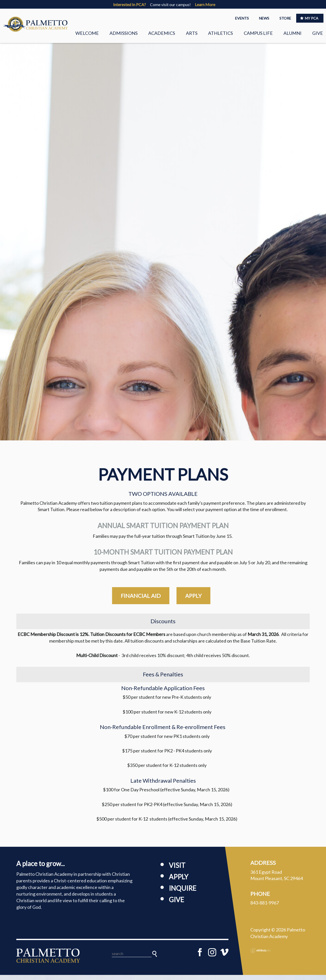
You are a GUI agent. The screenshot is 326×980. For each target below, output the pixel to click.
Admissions (124, 33)
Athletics (220, 33)
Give (318, 33)
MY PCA (309, 18)
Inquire (183, 893)
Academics (162, 33)
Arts (192, 33)
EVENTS (242, 18)
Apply (179, 882)
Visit (177, 870)
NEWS (264, 18)
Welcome (87, 33)
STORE (285, 18)
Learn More (205, 4)
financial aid (141, 601)
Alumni (293, 33)
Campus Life (258, 33)
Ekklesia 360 (261, 955)
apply (193, 601)
